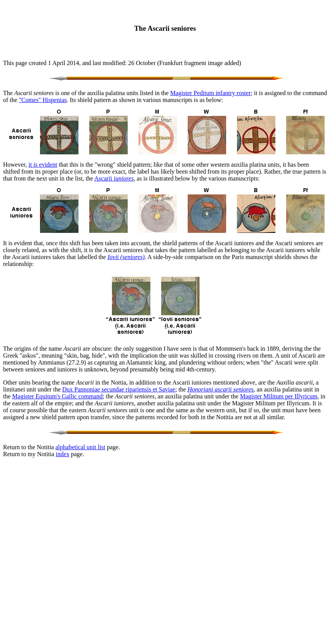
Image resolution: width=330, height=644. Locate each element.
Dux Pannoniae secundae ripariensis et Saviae (119, 389)
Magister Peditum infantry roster (210, 93)
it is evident (43, 165)
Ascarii (114, 178)
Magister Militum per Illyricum (279, 396)
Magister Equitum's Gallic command (57, 396)
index (63, 454)
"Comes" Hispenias (43, 100)
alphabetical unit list (80, 447)
